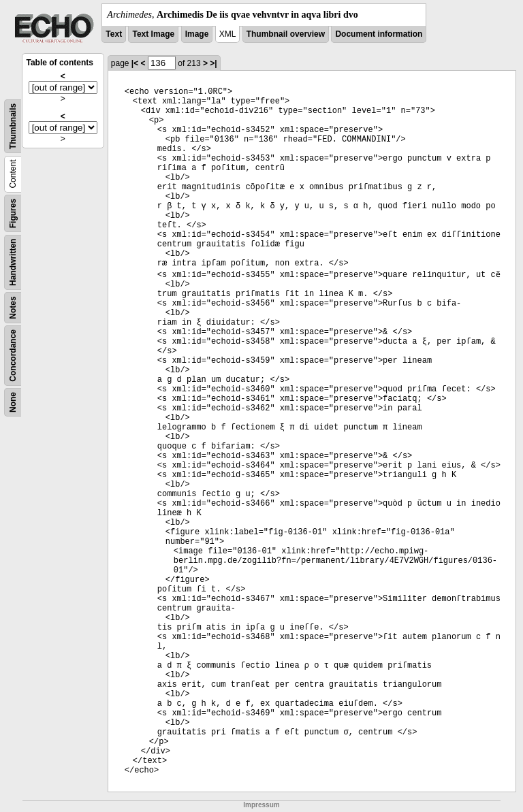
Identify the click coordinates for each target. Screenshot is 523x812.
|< (135, 63)
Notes (13, 307)
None (13, 402)
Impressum (261, 805)
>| (213, 63)
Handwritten (13, 262)
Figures (13, 213)
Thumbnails (13, 126)
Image (197, 34)
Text (114, 34)
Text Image (153, 34)
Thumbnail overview (286, 34)
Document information (379, 34)
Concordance (13, 356)
